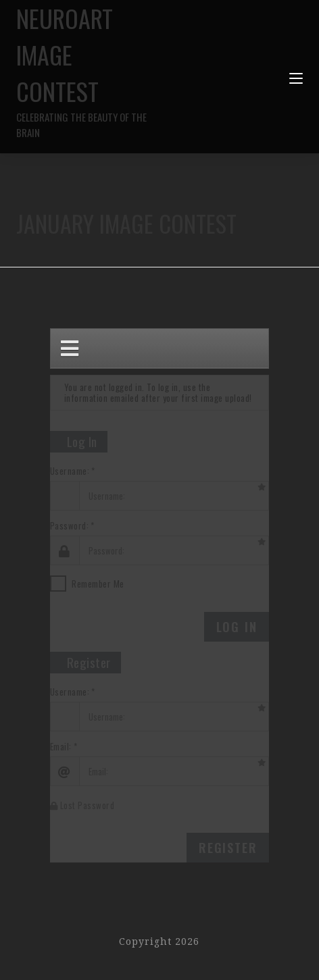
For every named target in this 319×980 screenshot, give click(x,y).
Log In (237, 627)
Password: (70, 526)
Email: (61, 747)
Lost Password (82, 805)
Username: (70, 471)
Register (228, 848)
